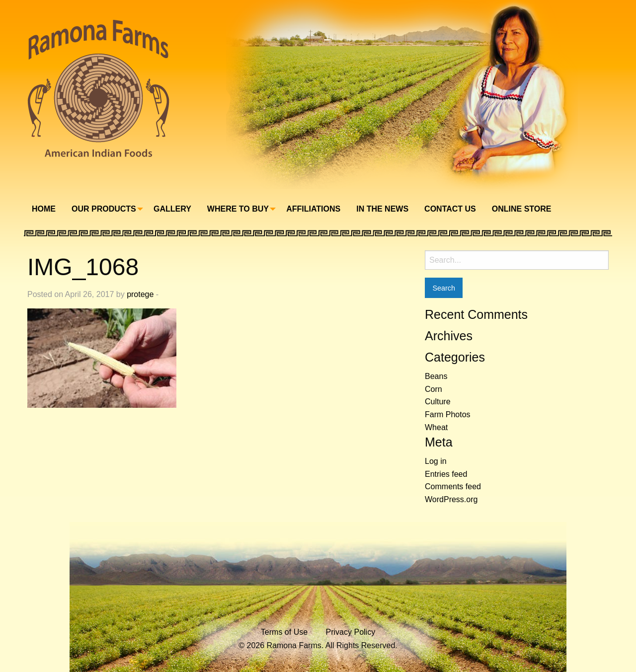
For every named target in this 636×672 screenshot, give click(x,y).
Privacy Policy (351, 632)
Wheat (436, 427)
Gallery (172, 209)
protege (140, 294)
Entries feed (446, 474)
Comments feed (453, 486)
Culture (438, 402)
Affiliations (313, 209)
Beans (436, 376)
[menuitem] (44, 209)
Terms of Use (284, 632)
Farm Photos (448, 414)
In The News (382, 209)
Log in (436, 461)
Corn (434, 389)
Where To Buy (238, 209)
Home (44, 209)
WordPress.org (451, 499)
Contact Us (450, 209)
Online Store (522, 209)
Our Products (104, 209)
